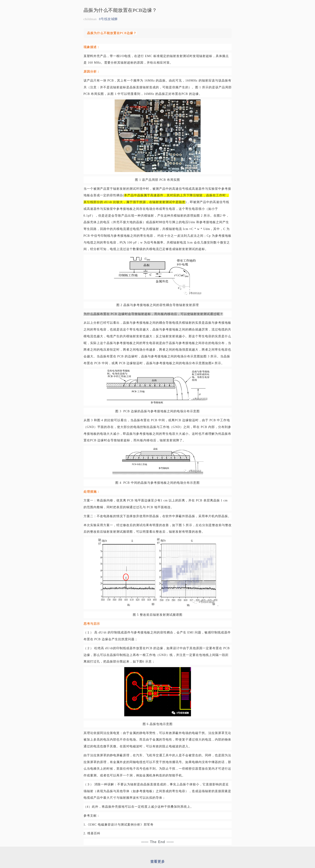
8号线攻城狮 (108, 19)
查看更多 (157, 862)
